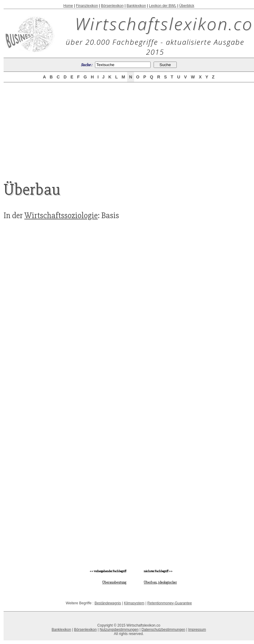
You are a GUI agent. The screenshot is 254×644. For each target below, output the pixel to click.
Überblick (187, 6)
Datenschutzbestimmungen (163, 630)
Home (68, 6)
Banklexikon (136, 6)
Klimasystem (134, 603)
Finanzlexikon (87, 6)
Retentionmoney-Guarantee (170, 603)
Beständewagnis (108, 603)
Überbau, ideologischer (160, 583)
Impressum (197, 630)
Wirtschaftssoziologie (61, 215)
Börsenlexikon (112, 6)
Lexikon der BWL (162, 6)
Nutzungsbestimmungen (119, 630)
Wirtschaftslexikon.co (164, 23)
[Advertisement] (129, 127)
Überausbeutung (114, 583)
